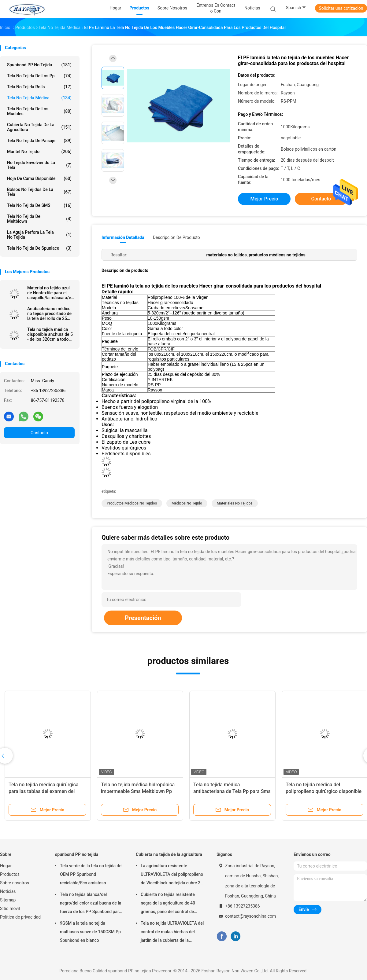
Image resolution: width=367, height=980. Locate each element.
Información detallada (123, 237)
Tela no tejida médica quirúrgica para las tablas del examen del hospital (44, 791)
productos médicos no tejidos (132, 503)
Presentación (143, 618)
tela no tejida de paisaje (39, 141)
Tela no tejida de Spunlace (39, 248)
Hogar (6, 866)
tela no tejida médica (39, 98)
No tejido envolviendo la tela (39, 165)
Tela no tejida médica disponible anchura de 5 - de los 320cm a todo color (50, 334)
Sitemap (8, 900)
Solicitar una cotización (341, 8)
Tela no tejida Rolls (39, 87)
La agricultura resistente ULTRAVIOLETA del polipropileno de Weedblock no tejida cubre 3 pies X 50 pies (172, 875)
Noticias (8, 891)
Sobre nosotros (15, 883)
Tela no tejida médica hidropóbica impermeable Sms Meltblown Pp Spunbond (138, 791)
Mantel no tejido (39, 152)
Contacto (39, 433)
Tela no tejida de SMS (39, 205)
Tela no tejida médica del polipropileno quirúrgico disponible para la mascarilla (324, 791)
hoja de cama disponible (39, 178)
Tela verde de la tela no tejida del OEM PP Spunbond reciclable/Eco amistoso (91, 874)
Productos (10, 874)
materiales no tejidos (235, 503)
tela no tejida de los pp (39, 76)
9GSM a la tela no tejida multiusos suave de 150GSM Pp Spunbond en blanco (90, 932)
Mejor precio (264, 199)
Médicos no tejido (187, 503)
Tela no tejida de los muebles (39, 111)
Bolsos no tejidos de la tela (39, 192)
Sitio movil (10, 908)
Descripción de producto (176, 237)
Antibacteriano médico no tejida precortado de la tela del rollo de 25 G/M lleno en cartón (49, 314)
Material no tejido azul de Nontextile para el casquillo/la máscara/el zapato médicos (50, 293)
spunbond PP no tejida (39, 65)
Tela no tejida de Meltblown (39, 219)
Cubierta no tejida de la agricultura (39, 127)
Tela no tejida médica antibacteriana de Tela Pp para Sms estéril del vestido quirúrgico (232, 791)
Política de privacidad (20, 917)
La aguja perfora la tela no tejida (39, 235)
